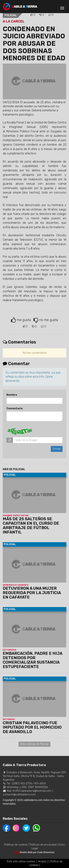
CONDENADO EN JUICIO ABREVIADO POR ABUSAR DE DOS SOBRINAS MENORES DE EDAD (34, 43)
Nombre (12, 395)
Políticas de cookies (16, 845)
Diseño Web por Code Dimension (37, 852)
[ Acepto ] (42, 861)
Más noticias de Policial (34, 744)
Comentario (15, 408)
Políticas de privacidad (43, 845)
